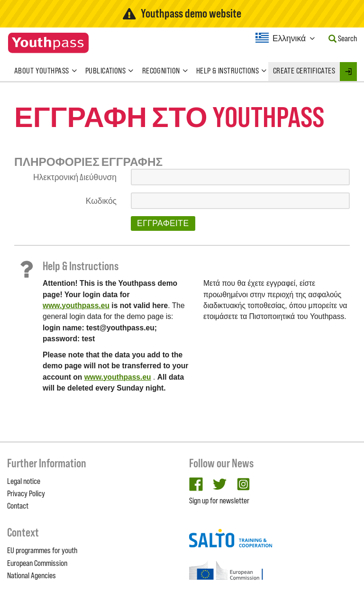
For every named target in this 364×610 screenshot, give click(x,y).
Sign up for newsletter (219, 501)
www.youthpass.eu (76, 305)
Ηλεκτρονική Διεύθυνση (75, 177)
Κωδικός (101, 201)
